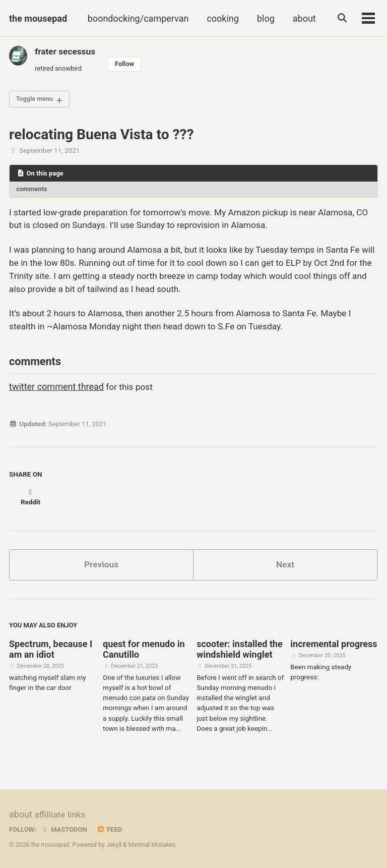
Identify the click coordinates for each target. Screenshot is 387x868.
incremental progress (334, 646)
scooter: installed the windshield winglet (239, 652)
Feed (112, 830)
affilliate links (61, 815)
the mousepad (38, 18)
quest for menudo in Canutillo (144, 652)
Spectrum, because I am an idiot (51, 652)
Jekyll (116, 845)
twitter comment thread (56, 397)
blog (264, 18)
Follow (128, 64)
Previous (102, 566)
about (302, 18)
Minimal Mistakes (155, 845)
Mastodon (66, 830)
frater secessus (66, 51)
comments (33, 192)
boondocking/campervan (136, 18)
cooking (221, 18)
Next (285, 566)
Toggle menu (37, 101)
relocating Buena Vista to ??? (102, 136)
